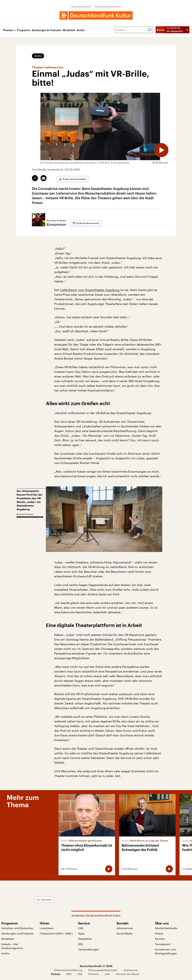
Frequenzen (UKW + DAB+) (56, 933)
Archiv (81, 30)
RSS (81, 944)
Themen (8, 30)
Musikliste (69, 30)
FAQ (81, 928)
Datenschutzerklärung (68, 970)
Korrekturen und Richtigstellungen (166, 951)
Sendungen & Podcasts (47, 30)
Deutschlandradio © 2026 (96, 966)
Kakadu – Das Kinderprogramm (12, 946)
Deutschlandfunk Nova (108, 7)
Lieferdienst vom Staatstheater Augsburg (90, 290)
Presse (159, 933)
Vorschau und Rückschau (17, 928)
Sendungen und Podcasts (18, 933)
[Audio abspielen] (160, 149)
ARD (69, 974)
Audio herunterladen (74, 178)
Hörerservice (125, 928)
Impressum (131, 970)
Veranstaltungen (89, 949)
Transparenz (163, 944)
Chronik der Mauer (128, 974)
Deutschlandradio (166, 928)
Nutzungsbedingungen (103, 970)
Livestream (47, 928)
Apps (81, 933)
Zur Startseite (64, 900)
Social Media (125, 933)
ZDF (80, 974)
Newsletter (85, 939)
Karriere (160, 939)
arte (107, 974)
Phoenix (94, 974)
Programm (24, 30)
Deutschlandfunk (81, 7)
